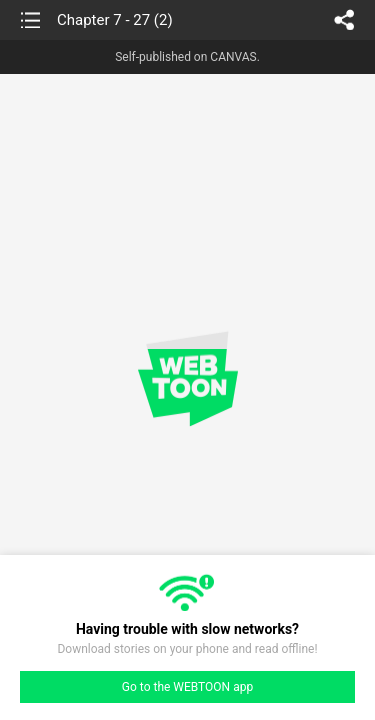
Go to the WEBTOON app (187, 687)
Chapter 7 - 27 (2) (115, 20)
